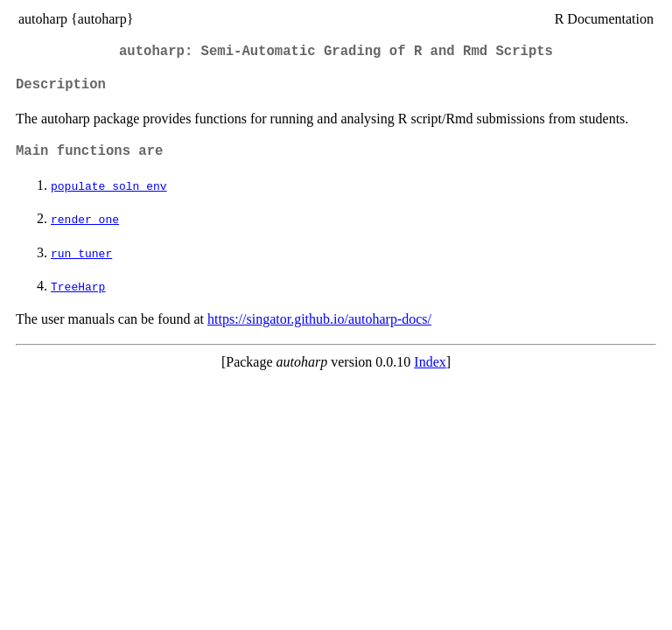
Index (430, 362)
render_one (85, 219)
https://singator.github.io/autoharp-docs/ (319, 319)
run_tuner (81, 253)
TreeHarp (78, 286)
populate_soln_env (109, 185)
